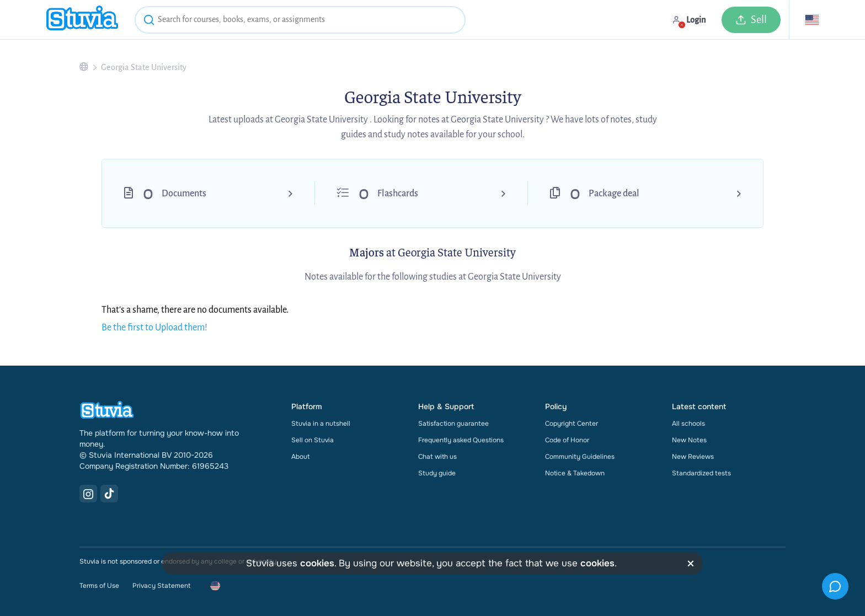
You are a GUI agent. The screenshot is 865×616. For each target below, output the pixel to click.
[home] (82, 20)
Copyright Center (572, 424)
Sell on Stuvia (313, 440)
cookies (317, 563)
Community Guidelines (580, 457)
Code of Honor (567, 440)
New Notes (689, 440)
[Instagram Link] (88, 494)
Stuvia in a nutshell (321, 424)
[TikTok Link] (109, 494)
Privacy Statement (161, 586)
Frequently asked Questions (461, 440)
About (300, 457)
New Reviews (693, 457)
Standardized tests (701, 473)
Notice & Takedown (575, 473)
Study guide (437, 473)
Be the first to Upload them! (154, 328)
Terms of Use (99, 586)
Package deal (614, 194)
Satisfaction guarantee (453, 424)
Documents (184, 194)
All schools (688, 424)
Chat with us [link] (437, 457)
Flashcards (398, 194)
